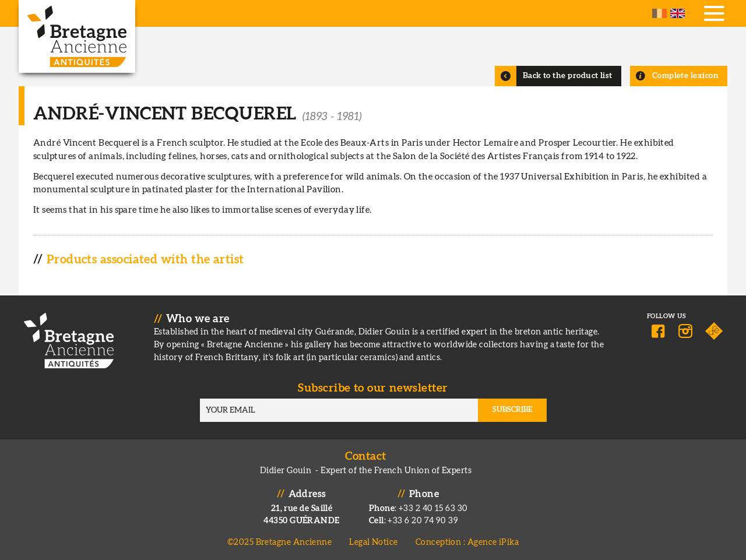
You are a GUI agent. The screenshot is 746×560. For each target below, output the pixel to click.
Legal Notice (373, 542)
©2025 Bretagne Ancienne (280, 542)
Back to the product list (568, 76)
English (678, 13)
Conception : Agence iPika (467, 542)
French (659, 13)
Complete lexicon (685, 76)
